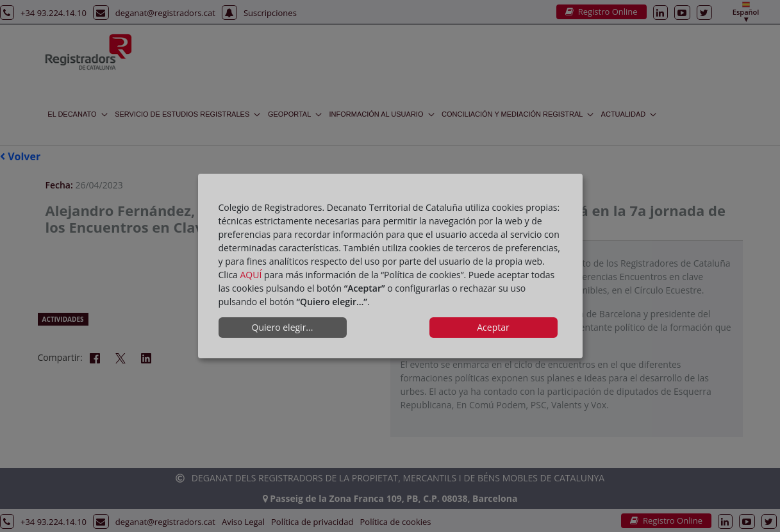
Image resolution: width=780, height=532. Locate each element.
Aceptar (493, 327)
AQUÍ (251, 275)
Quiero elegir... (283, 327)
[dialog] (390, 266)
